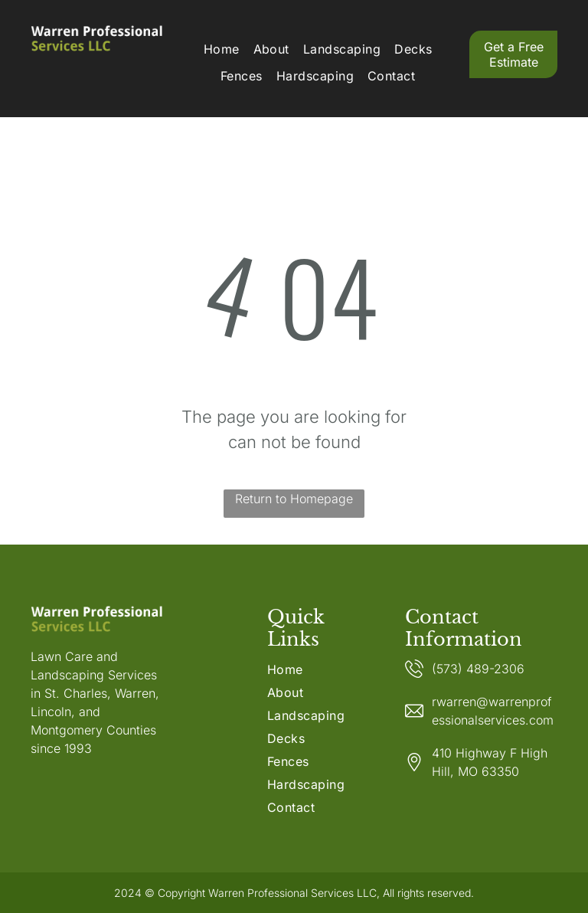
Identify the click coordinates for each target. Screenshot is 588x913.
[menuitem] (222, 49)
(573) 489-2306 (478, 669)
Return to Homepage (294, 499)
